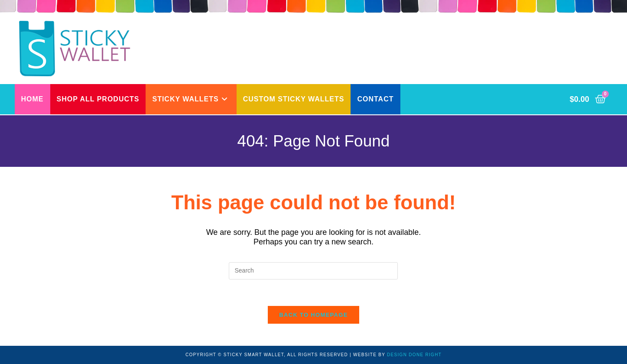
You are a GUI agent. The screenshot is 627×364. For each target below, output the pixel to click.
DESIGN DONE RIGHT (414, 355)
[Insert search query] (313, 271)
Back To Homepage (313, 315)
